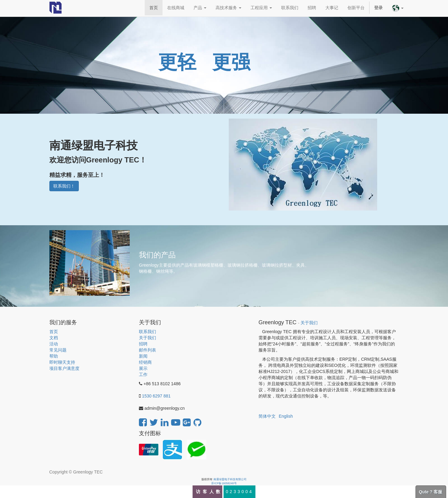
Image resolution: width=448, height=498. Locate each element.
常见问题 (58, 350)
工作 (143, 374)
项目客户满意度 (64, 368)
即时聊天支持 (62, 362)
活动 (54, 344)
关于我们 (147, 338)
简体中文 (267, 416)
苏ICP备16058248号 (224, 483)
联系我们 (147, 332)
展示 (143, 368)
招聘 (143, 344)
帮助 (54, 356)
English (286, 416)
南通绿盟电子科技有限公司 (230, 479)
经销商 (145, 362)
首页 (54, 332)
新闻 (143, 356)
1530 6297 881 (156, 396)
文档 (54, 338)
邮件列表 (147, 350)
